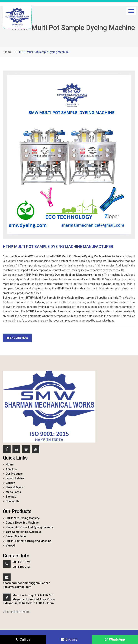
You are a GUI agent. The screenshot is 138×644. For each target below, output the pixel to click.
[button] (131, 11)
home (8, 52)
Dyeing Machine (16, 536)
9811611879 (21, 562)
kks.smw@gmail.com (17, 587)
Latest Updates (15, 478)
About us (11, 469)
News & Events (15, 487)
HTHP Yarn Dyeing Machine (23, 518)
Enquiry (69, 639)
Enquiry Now (17, 338)
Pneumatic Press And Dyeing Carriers (29, 527)
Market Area (13, 492)
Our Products (14, 474)
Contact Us (12, 501)
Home (10, 465)
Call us (23, 639)
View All (11, 546)
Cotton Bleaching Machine (22, 523)
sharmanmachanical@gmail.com (25, 583)
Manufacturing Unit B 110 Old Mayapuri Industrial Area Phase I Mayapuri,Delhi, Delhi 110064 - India (29, 599)
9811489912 (21, 567)
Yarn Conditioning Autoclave (24, 532)
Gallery (10, 483)
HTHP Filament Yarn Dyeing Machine (29, 541)
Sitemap (11, 497)
